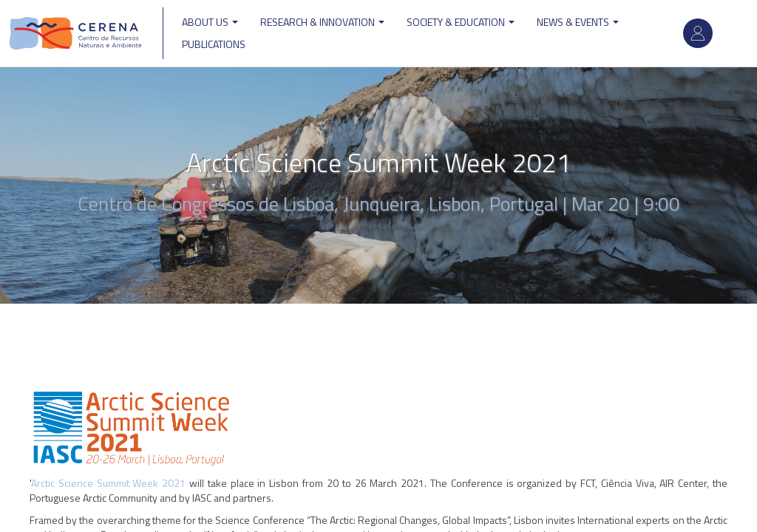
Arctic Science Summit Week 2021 (108, 483)
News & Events (578, 22)
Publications (214, 44)
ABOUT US (210, 22)
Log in (698, 33)
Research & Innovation (322, 22)
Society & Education (461, 22)
